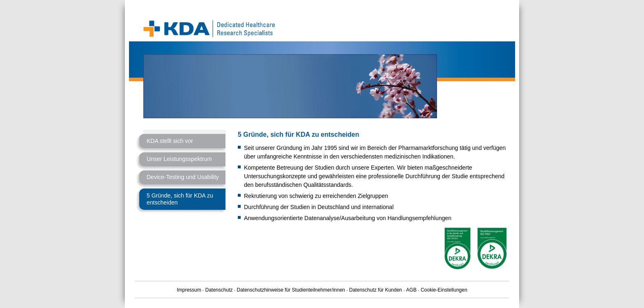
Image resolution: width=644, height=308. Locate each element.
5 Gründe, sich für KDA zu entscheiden (180, 199)
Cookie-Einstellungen (444, 290)
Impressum (189, 290)
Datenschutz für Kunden (376, 290)
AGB (411, 290)
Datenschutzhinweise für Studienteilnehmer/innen (291, 290)
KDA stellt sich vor (170, 141)
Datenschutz (219, 290)
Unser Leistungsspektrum (179, 159)
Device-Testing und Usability (183, 177)
